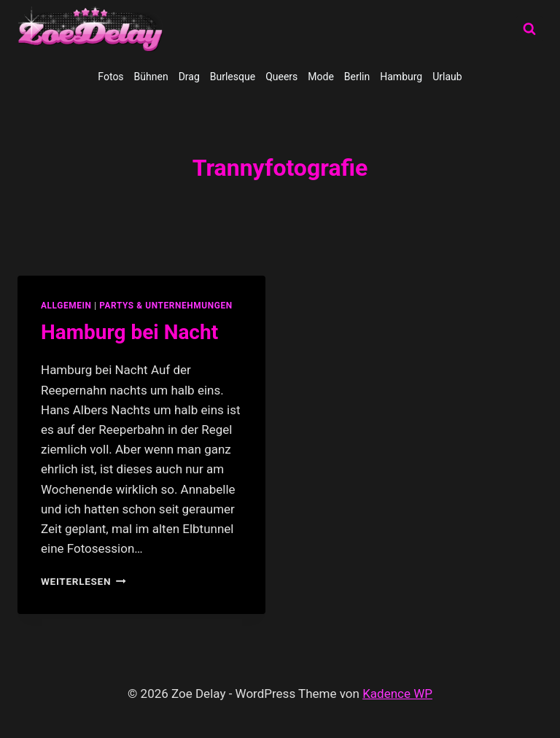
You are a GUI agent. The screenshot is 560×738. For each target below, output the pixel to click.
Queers (281, 77)
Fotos (110, 77)
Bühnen (151, 77)
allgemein (66, 306)
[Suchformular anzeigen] (529, 29)
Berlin (357, 77)
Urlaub (447, 77)
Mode (321, 77)
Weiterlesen (83, 581)
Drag (189, 77)
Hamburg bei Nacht (129, 332)
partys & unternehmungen (166, 306)
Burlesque (233, 77)
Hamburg (401, 77)
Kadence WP (397, 694)
